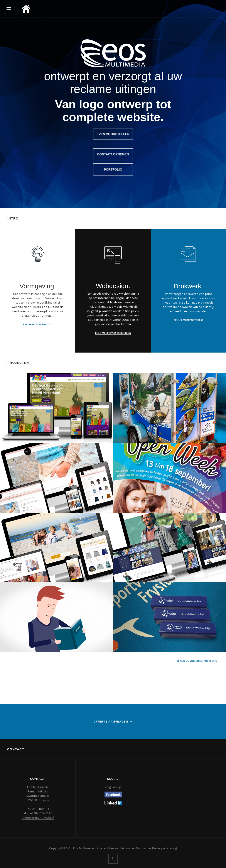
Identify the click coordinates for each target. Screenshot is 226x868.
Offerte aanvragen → (113, 722)
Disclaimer (144, 848)
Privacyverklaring (164, 848)
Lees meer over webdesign (113, 333)
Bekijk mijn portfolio (38, 324)
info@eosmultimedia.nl (38, 818)
